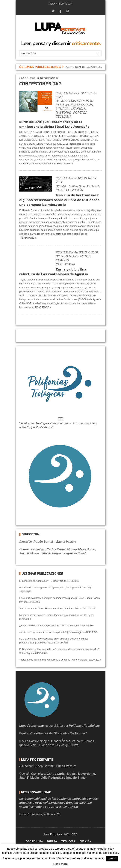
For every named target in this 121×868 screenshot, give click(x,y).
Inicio (51, 4)
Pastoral (64, 113)
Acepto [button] (112, 859)
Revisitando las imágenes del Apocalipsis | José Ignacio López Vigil (56, 587)
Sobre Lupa (66, 4)
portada (80, 113)
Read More (65, 164)
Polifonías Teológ (33, 423)
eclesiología (82, 105)
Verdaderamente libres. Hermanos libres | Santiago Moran (51, 608)
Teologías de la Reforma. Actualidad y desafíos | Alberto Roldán (54, 660)
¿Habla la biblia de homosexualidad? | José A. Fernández (50, 626)
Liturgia (63, 109)
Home (23, 78)
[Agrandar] (60, 419)
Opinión (77, 190)
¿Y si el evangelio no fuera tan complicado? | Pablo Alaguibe (52, 632)
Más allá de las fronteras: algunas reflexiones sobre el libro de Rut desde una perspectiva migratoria (59, 200)
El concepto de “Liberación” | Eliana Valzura (89, 67)
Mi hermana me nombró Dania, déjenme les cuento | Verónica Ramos (57, 615)
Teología (63, 117)
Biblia (64, 105)
